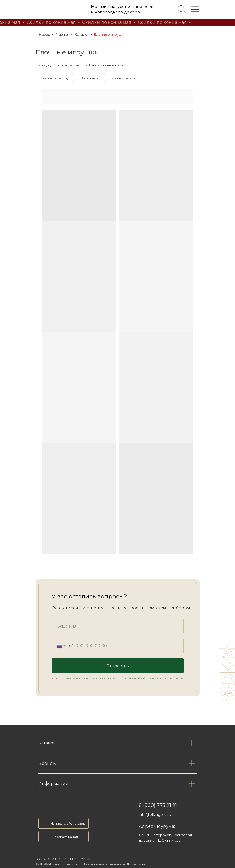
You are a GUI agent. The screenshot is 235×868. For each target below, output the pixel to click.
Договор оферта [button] (137, 864)
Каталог (82, 34)
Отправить (117, 666)
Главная (62, 34)
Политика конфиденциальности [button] (104, 864)
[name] (118, 626)
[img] (59, 9)
